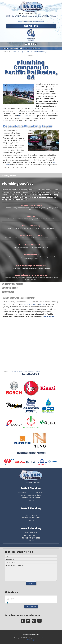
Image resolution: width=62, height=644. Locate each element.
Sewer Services (8, 292)
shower (34, 304)
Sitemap (45, 638)
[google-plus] (34, 621)
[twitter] (28, 621)
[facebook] (23, 621)
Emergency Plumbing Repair (13, 284)
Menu (31, 44)
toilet (24, 304)
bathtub (43, 304)
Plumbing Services (9, 175)
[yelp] (39, 621)
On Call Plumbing (35, 372)
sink (29, 304)
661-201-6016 (23, 116)
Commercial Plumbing (10, 288)
